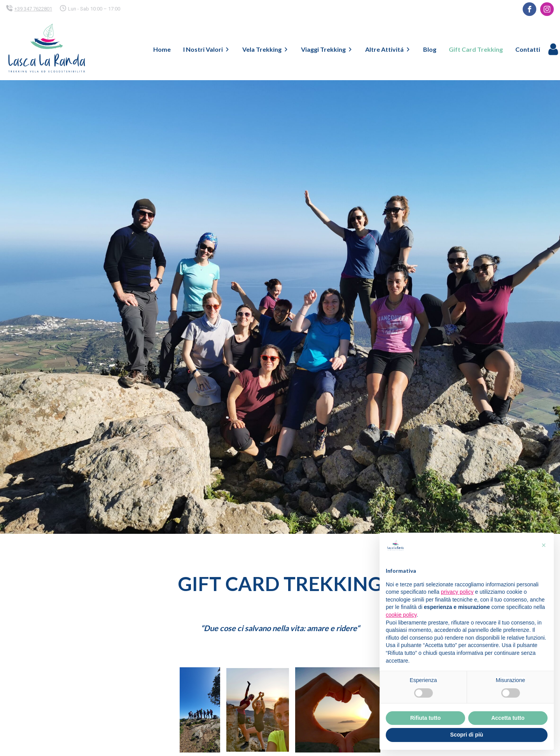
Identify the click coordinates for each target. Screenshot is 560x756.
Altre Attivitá (388, 49)
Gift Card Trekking (476, 49)
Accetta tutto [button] (508, 718)
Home (162, 49)
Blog (430, 49)
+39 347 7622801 (33, 9)
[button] (544, 545)
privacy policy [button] (457, 592)
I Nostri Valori (206, 49)
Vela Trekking (265, 49)
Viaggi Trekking (327, 49)
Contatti (528, 49)
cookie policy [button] (401, 615)
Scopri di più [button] (467, 735)
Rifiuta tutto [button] (426, 718)
